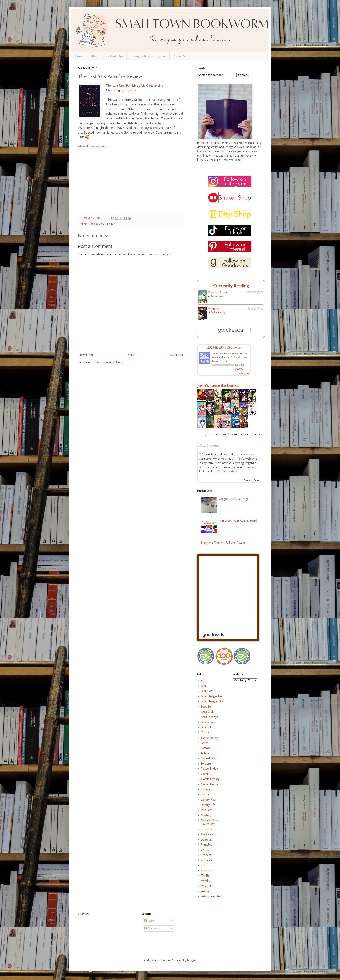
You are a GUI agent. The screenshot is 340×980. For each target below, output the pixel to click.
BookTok (206, 727)
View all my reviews (92, 146)
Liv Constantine (152, 86)
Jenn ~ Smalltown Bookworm (228, 354)
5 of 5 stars (129, 90)
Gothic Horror (210, 784)
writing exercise (211, 896)
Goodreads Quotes (252, 480)
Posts (149, 921)
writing (205, 891)
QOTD (205, 850)
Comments (153, 928)
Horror (205, 794)
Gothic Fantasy (210, 779)
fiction (205, 753)
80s (203, 681)
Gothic (205, 774)
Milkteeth (214, 309)
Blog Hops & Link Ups (107, 56)
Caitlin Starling (218, 312)
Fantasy (206, 748)
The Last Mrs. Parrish (121, 86)
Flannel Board (210, 758)
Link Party (207, 810)
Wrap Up (207, 886)
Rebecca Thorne (217, 296)
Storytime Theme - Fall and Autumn (224, 543)
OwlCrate (207, 834)
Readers (206, 855)
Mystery (206, 815)
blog (204, 686)
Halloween (208, 789)
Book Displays (209, 717)
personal (206, 840)
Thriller (110, 224)
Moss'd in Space (218, 292)
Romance (207, 860)
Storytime (207, 870)
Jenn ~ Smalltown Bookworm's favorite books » (234, 434)
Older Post (176, 355)
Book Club (207, 712)
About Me (180, 56)
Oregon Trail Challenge (234, 499)
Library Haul (209, 800)
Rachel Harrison (227, 471)
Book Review (96, 224)
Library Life (208, 805)
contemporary (210, 738)
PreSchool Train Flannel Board (238, 521)
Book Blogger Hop (212, 696)
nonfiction (207, 829)
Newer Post (86, 355)
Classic (205, 733)
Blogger (192, 960)
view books (244, 373)
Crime (205, 743)
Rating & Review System (148, 56)
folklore (206, 764)
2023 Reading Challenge (224, 347)
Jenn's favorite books (218, 385)
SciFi (204, 865)
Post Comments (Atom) (109, 362)
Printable (207, 845)
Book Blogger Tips (212, 701)
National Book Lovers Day (210, 822)
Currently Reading (231, 286)
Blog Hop (207, 691)
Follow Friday (209, 769)
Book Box (207, 707)
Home (79, 56)
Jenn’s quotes (209, 445)
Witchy (206, 881)
